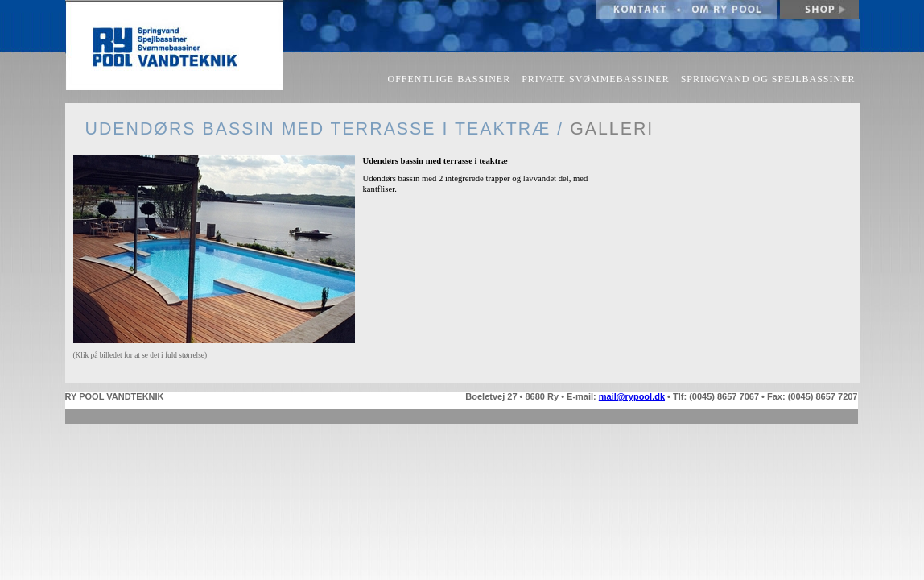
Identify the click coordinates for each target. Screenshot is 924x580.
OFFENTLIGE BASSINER (450, 79)
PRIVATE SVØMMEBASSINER (595, 79)
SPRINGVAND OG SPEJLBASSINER (768, 79)
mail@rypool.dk (632, 396)
